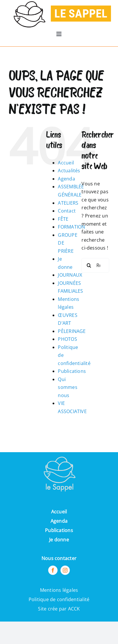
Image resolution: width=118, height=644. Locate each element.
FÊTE (63, 219)
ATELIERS (68, 203)
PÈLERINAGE (72, 331)
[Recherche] (89, 265)
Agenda (66, 179)
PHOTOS (67, 339)
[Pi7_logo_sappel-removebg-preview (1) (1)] (59, 455)
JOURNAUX (70, 275)
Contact (67, 211)
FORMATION (71, 227)
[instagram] (65, 570)
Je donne (59, 540)
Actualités (69, 171)
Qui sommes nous (67, 387)
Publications (72, 371)
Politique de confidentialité (59, 599)
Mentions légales (59, 590)
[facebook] (53, 570)
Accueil (66, 163)
